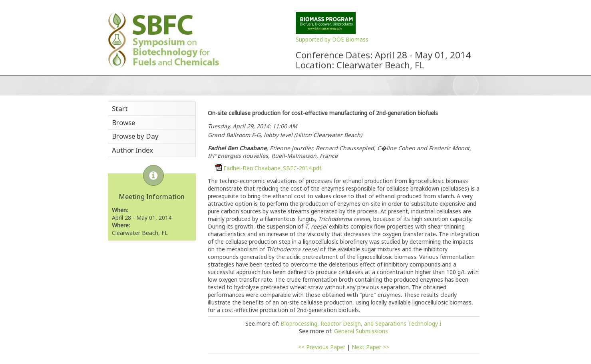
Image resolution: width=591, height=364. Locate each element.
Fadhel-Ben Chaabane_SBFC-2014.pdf (272, 168)
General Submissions (361, 331)
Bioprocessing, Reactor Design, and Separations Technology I (361, 323)
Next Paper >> (370, 347)
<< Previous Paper (322, 347)
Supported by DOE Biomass (332, 39)
